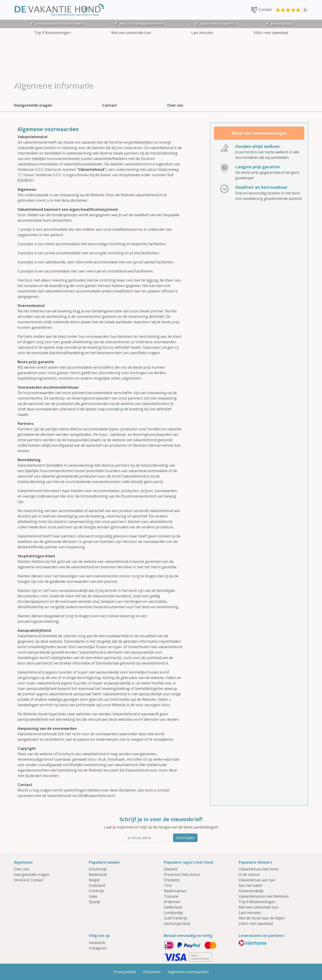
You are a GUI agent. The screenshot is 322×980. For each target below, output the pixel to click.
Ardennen (172, 902)
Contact (261, 10)
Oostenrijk (98, 869)
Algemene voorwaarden (188, 972)
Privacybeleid (125, 972)
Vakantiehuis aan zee (257, 880)
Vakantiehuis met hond (258, 869)
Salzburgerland (177, 924)
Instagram (98, 948)
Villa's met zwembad (271, 33)
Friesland (171, 880)
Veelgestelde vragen (33, 105)
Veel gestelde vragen (32, 875)
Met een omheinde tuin (131, 33)
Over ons (175, 105)
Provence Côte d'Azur (182, 875)
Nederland (98, 875)
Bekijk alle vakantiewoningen (259, 133)
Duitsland (97, 885)
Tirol (168, 885)
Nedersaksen (175, 891)
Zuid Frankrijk (176, 918)
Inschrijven (185, 838)
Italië (93, 896)
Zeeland (171, 869)
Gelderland (173, 907)
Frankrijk (96, 891)
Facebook (97, 943)
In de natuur (249, 875)
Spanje (95, 902)
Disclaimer (152, 972)
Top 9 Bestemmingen (52, 33)
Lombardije (173, 913)
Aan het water (251, 885)
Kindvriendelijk (251, 891)
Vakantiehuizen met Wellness (264, 896)
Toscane (171, 896)
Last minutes (202, 33)
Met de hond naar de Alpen (262, 918)
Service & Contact (29, 880)
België (94, 880)
